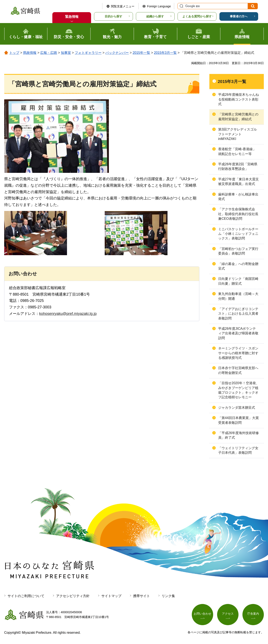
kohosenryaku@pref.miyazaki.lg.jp (68, 314)
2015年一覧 (141, 53)
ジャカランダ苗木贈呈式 (237, 408)
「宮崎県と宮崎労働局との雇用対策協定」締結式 (238, 117)
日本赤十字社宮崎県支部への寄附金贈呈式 (238, 370)
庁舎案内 (253, 614)
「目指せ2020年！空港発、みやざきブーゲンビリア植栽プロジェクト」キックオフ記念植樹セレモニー (239, 390)
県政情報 (30, 53)
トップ (14, 53)
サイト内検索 (181, 6)
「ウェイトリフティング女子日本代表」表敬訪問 (238, 450)
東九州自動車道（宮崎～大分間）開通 (238, 296)
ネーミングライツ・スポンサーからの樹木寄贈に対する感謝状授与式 (238, 353)
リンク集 (168, 596)
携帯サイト (142, 596)
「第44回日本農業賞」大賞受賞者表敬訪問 (238, 420)
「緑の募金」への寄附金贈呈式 (238, 266)
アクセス (228, 614)
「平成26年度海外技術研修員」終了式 (238, 435)
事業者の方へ (239, 16)
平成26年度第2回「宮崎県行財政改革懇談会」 (238, 166)
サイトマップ (111, 596)
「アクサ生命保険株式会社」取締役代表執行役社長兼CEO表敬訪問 (238, 214)
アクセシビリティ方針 (73, 596)
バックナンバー (117, 53)
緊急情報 (72, 17)
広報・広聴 (49, 53)
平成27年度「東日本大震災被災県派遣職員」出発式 (238, 182)
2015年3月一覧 (165, 53)
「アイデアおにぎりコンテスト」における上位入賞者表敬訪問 (238, 314)
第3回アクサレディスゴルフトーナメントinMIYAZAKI (238, 134)
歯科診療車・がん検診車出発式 (238, 197)
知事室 (66, 53)
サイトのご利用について (26, 596)
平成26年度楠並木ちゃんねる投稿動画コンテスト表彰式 (238, 99)
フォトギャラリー (88, 53)
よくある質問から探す (197, 16)
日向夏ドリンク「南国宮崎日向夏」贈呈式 (238, 281)
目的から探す (113, 16)
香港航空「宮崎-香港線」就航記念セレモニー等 (237, 151)
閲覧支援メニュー (123, 6)
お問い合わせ (202, 614)
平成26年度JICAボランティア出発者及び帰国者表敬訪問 (238, 333)
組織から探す (155, 16)
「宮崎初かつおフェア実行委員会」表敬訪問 (238, 251)
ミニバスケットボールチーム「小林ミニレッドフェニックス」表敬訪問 (238, 234)
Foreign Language (159, 6)
